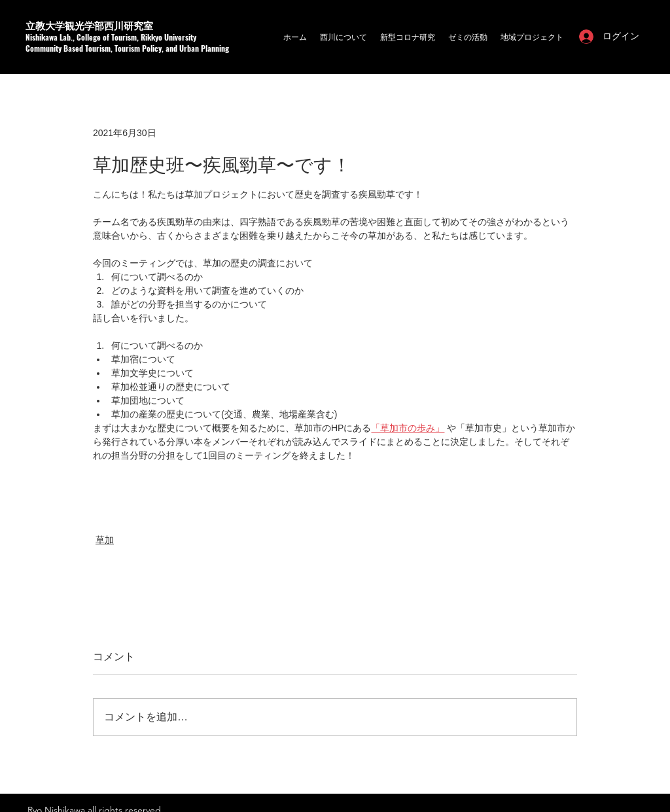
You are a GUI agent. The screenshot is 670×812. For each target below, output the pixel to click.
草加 (105, 540)
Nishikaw (40, 37)
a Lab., (65, 37)
